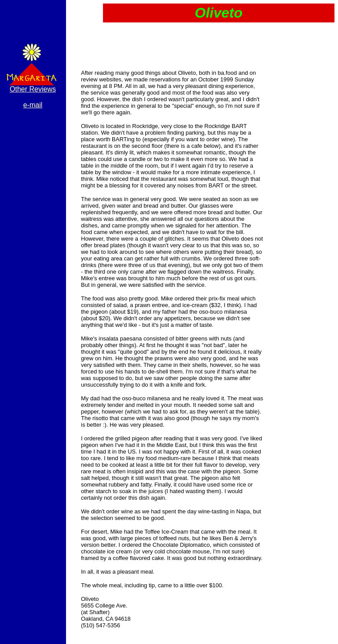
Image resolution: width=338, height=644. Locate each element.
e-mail (33, 105)
